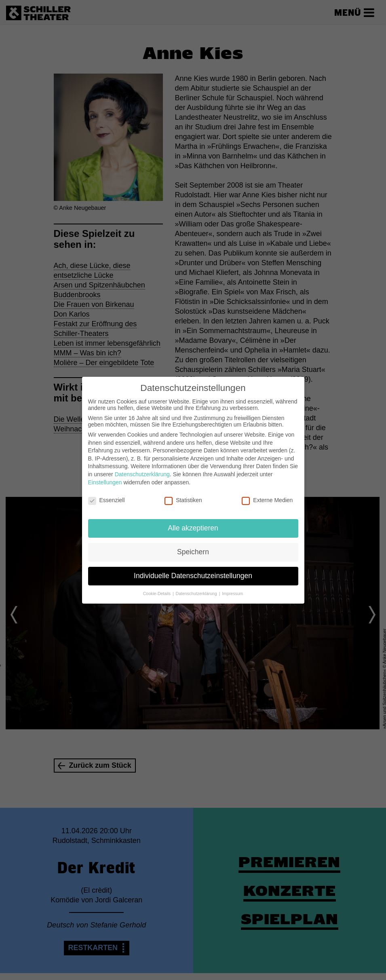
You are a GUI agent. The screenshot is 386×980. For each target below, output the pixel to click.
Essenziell (107, 500)
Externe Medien (267, 500)
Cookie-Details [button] (157, 593)
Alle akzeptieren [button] (193, 528)
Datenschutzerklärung (142, 474)
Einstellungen (105, 482)
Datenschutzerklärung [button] (197, 593)
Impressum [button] (232, 593)
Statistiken (183, 500)
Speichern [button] (193, 552)
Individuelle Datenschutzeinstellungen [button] (193, 576)
